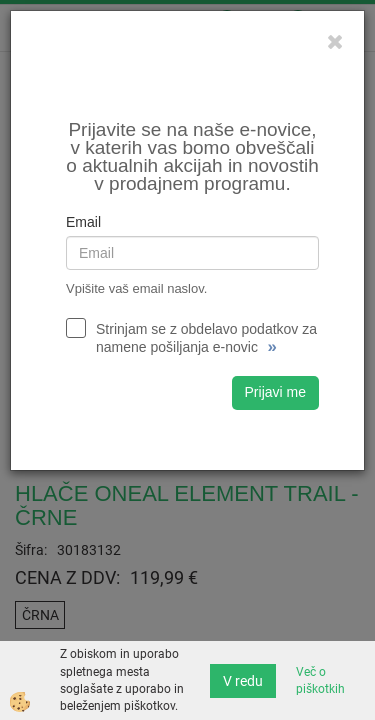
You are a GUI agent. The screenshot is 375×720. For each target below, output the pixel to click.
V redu (243, 681)
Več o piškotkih (320, 680)
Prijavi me (275, 392)
